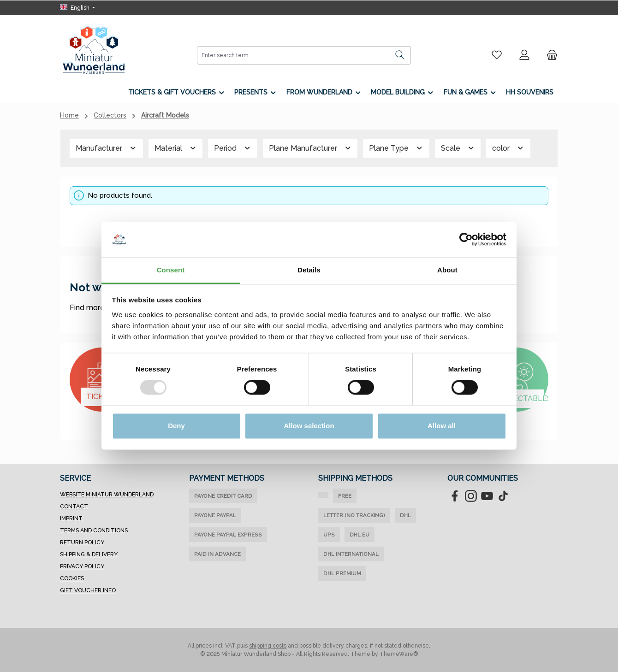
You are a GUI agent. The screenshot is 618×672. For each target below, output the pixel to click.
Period (233, 148)
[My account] (524, 55)
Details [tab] (309, 270)
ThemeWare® (399, 654)
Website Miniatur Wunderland (107, 495)
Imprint (71, 519)
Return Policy (82, 542)
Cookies (72, 578)
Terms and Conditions (94, 531)
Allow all (442, 426)
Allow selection (309, 426)
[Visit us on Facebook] (455, 496)
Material (176, 148)
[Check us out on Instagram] (471, 496)
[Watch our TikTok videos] (503, 496)
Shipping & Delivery (89, 554)
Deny (176, 426)
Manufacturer (106, 148)
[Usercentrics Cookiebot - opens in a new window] (466, 240)
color (508, 148)
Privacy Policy (82, 566)
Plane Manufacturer (310, 148)
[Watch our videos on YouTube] (487, 496)
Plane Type (396, 148)
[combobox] (293, 55)
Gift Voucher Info (88, 590)
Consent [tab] (171, 270)
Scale (458, 148)
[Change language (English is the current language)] (77, 8)
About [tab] (447, 270)
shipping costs (268, 646)
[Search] (400, 55)
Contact (74, 507)
